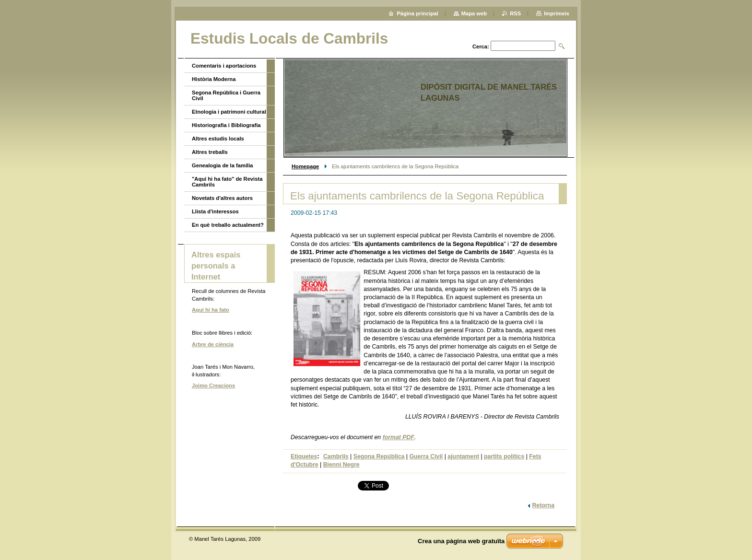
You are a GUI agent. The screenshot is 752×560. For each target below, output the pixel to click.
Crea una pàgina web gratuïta (461, 541)
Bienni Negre (341, 465)
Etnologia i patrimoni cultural (229, 112)
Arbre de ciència (213, 344)
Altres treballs (210, 152)
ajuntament (463, 456)
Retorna (543, 505)
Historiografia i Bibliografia (226, 125)
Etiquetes (304, 456)
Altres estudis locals (218, 139)
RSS (515, 13)
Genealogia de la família (222, 165)
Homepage (305, 166)
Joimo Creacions (213, 385)
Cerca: (481, 47)
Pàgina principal (417, 13)
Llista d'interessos (215, 211)
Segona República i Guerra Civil (226, 95)
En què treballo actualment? (228, 225)
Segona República (379, 456)
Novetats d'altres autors (222, 198)
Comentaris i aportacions (224, 66)
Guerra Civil (426, 456)
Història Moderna (214, 79)
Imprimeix (557, 13)
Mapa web (474, 13)
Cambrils (336, 456)
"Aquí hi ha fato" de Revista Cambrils (227, 182)
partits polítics (504, 456)
